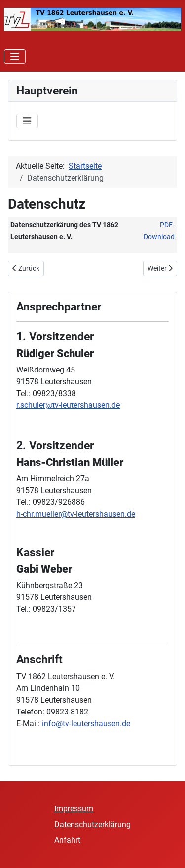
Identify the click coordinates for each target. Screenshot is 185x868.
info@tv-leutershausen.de (86, 724)
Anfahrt (67, 840)
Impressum (74, 809)
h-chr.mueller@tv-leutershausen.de (76, 514)
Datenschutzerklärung (92, 824)
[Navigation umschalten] (15, 57)
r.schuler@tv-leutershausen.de (68, 405)
